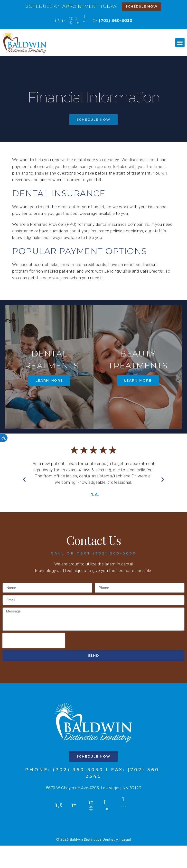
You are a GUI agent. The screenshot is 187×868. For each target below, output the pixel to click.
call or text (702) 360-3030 (94, 576)
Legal (126, 862)
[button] (180, 43)
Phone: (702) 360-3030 (64, 792)
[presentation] (34, 663)
